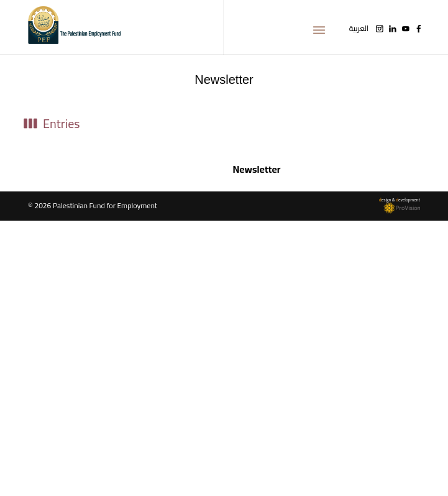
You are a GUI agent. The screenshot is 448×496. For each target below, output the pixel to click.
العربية (359, 29)
